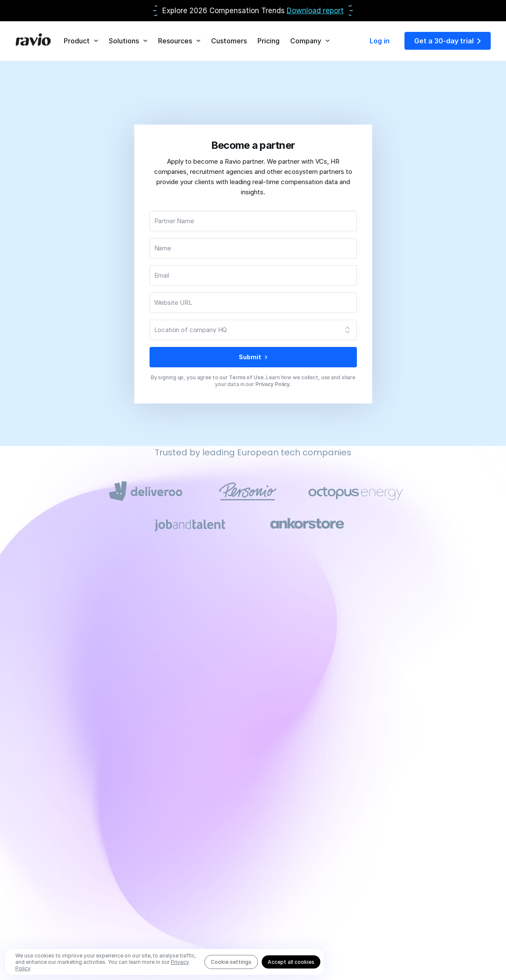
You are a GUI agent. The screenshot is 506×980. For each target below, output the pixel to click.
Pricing (269, 41)
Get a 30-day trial (448, 41)
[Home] (33, 41)
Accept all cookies (291, 962)
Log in (380, 41)
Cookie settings (231, 962)
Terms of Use (246, 377)
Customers (229, 41)
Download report (315, 11)
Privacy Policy (273, 384)
